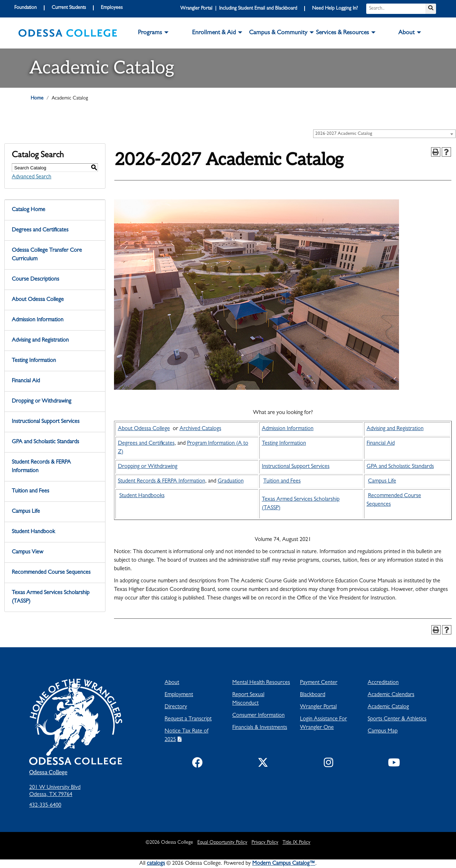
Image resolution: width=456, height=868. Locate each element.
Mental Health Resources (261, 683)
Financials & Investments (260, 728)
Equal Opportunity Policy (222, 843)
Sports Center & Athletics (397, 719)
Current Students (69, 8)
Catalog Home (28, 210)
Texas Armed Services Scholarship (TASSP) (51, 597)
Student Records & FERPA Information (41, 467)
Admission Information (38, 320)
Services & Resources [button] (343, 33)
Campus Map (383, 731)
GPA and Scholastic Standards (45, 442)
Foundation (25, 8)
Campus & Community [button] (278, 33)
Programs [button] (150, 33)
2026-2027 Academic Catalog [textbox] (344, 134)
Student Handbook (33, 532)
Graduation (231, 481)
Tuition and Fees (30, 491)
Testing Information (34, 361)
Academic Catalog (388, 707)
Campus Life (26, 512)
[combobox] (384, 134)
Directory (176, 707)
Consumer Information (258, 716)
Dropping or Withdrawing (42, 402)
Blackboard (313, 695)
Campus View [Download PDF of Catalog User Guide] (27, 552)
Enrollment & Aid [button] (214, 33)
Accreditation (383, 683)
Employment (179, 695)
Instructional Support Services (46, 422)
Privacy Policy (265, 843)
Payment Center (319, 683)
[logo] (68, 33)
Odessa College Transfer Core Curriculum (47, 255)
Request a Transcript (188, 719)
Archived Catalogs (200, 429)
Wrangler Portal (318, 707)
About (172, 683)
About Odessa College (38, 300)
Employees (112, 8)
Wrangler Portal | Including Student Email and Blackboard (239, 9)
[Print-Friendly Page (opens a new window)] (436, 152)
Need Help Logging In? (335, 9)
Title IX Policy (296, 843)
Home (37, 98)
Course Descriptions (35, 280)
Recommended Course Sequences (51, 573)
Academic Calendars (391, 695)
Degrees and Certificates (40, 230)
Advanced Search (32, 177)
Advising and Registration (40, 341)
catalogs (156, 864)
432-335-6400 (45, 806)
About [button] (406, 33)
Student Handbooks (142, 496)
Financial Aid (26, 381)
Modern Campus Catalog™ (284, 864)
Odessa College (48, 773)
